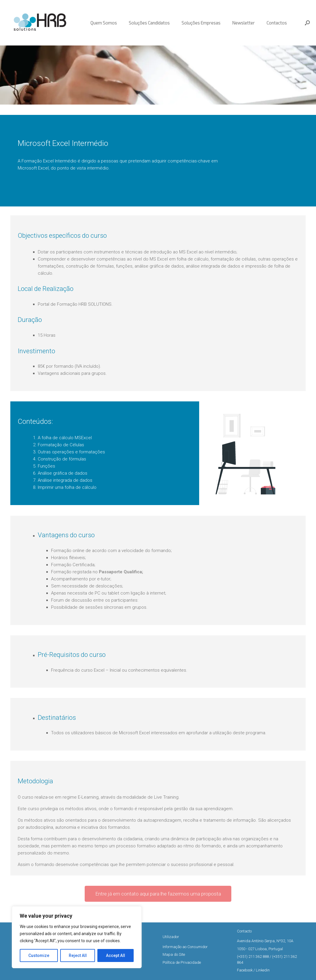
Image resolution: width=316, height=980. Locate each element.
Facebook (245, 970)
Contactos (277, 23)
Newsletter (243, 23)
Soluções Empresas (201, 23)
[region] (77, 937)
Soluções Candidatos (149, 23)
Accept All (116, 955)
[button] (307, 23)
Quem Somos (104, 23)
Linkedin (263, 970)
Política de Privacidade (182, 962)
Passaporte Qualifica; (121, 572)
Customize (39, 955)
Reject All (78, 955)
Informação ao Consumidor (185, 947)
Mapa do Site (174, 954)
